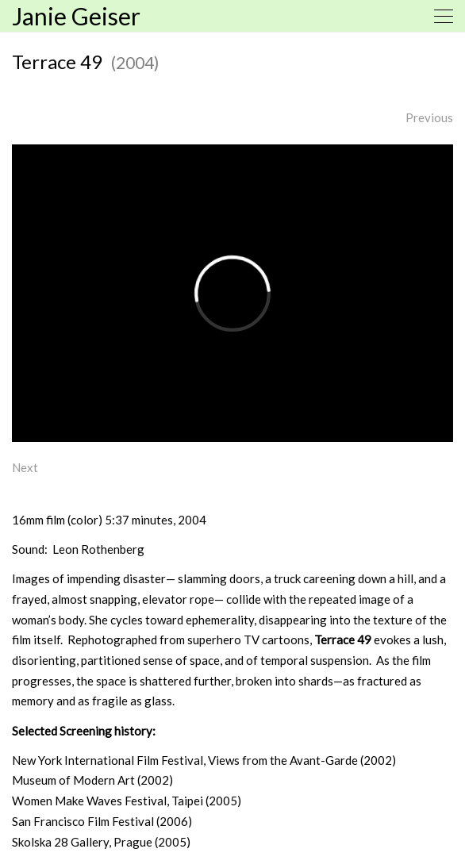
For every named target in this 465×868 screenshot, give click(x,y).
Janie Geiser (76, 16)
